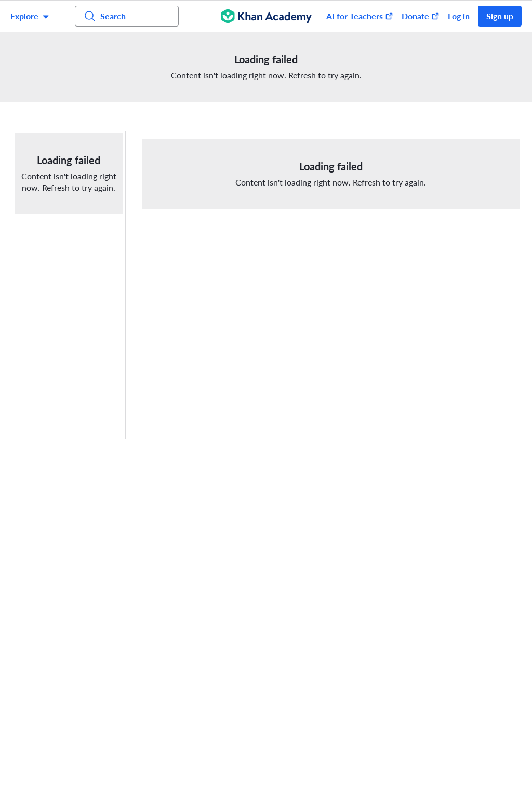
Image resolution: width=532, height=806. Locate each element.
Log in (459, 16)
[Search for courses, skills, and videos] (127, 16)
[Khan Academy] (266, 16)
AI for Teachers (360, 16)
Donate (421, 16)
